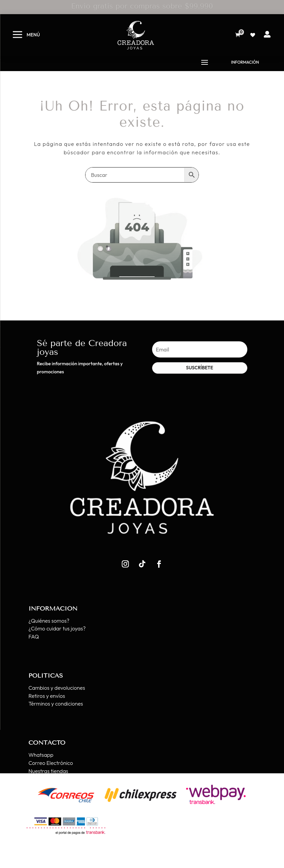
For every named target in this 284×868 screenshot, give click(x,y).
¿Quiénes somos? (49, 621)
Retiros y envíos (47, 696)
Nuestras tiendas (48, 771)
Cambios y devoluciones (57, 688)
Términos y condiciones (56, 704)
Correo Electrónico (51, 763)
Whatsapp (41, 755)
